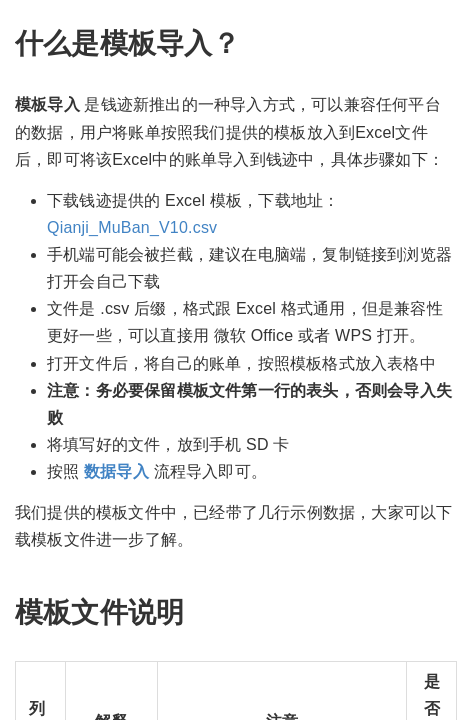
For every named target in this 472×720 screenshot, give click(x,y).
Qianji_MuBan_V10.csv (132, 227)
